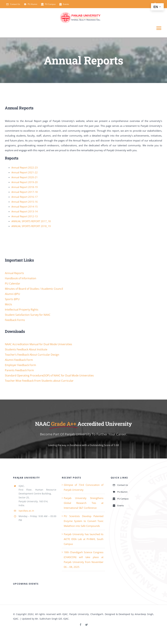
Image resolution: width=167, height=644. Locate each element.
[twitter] (86, 625)
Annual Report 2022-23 (25, 168)
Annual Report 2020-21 (25, 177)
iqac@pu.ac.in (26, 511)
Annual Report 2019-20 (25, 182)
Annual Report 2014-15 (25, 207)
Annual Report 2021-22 (25, 173)
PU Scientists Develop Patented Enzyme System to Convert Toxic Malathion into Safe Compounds (84, 521)
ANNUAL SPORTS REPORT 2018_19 (31, 226)
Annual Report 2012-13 (25, 216)
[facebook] (81, 625)
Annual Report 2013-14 (25, 212)
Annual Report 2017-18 (25, 192)
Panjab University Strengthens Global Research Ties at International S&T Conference (84, 503)
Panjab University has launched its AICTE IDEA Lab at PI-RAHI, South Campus (84, 539)
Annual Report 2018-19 (25, 187)
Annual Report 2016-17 (25, 197)
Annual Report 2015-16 (25, 202)
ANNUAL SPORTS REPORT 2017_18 (31, 221)
